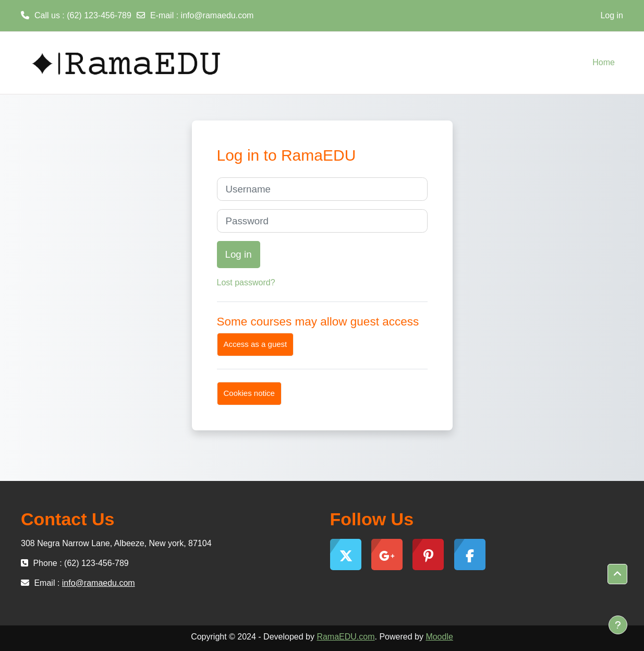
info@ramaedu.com (217, 15)
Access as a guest (256, 344)
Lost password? (246, 282)
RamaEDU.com (345, 637)
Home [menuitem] (604, 62)
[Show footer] (618, 625)
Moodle (439, 637)
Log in (612, 15)
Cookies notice (249, 393)
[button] (617, 574)
